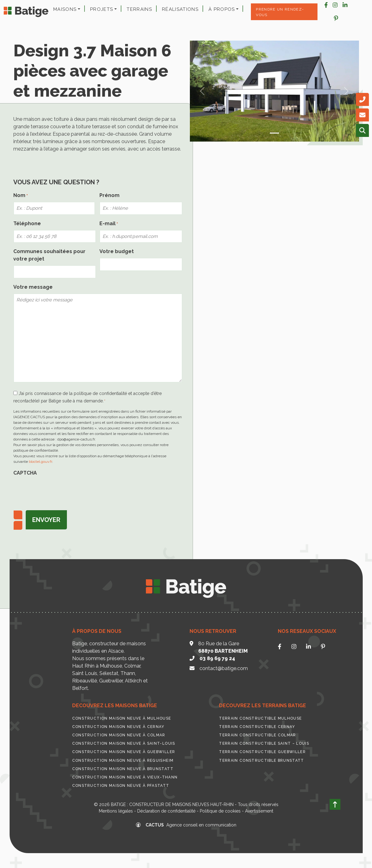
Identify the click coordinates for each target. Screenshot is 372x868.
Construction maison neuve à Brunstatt (123, 769)
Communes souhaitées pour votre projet (49, 255)
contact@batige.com (224, 668)
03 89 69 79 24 (217, 658)
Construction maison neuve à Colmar (119, 735)
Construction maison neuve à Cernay (118, 727)
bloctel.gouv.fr (40, 462)
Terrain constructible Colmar (257, 735)
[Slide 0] (274, 133)
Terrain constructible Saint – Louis (264, 743)
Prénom (109, 195)
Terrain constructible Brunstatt (261, 761)
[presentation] (60, 491)
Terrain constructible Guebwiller (262, 752)
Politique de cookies (220, 811)
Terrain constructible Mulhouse (260, 718)
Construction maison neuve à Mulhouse (122, 718)
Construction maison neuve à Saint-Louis (124, 743)
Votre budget (117, 251)
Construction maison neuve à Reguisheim (123, 761)
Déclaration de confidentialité (166, 811)
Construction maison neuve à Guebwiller (124, 752)
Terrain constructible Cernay (257, 727)
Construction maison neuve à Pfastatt (121, 786)
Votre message (33, 287)
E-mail (109, 224)
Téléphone (27, 224)
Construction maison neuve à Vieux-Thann (125, 777)
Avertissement (259, 811)
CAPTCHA (25, 473)
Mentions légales (116, 811)
